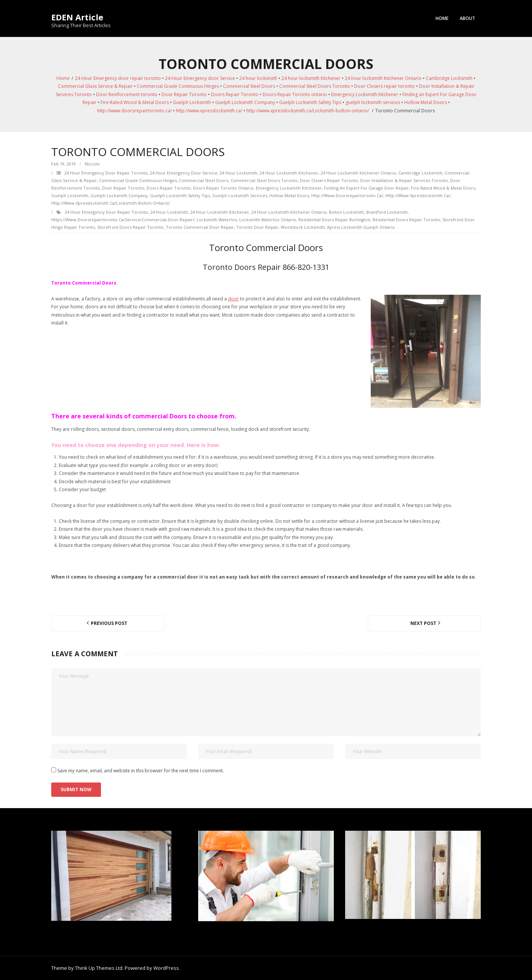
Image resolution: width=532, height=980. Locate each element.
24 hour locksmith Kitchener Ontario (383, 78)
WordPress (166, 968)
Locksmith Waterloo (217, 220)
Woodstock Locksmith (303, 227)
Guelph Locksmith (192, 102)
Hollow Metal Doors (426, 102)
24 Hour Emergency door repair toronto (118, 78)
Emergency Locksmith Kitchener (365, 94)
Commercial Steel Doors (249, 86)
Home (442, 18)
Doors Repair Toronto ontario (295, 94)
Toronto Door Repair (257, 227)
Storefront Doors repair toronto (130, 227)
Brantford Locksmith (387, 212)
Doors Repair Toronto (235, 94)
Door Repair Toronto (184, 94)
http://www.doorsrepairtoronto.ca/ (135, 111)
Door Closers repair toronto (384, 86)
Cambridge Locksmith (449, 78)
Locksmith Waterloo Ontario (268, 220)
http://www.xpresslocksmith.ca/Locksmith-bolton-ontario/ (308, 111)
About (467, 18)
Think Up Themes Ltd (99, 968)
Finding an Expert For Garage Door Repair (366, 188)
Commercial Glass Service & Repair (95, 86)
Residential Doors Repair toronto (406, 220)
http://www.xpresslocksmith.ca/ (209, 111)
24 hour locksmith (258, 78)
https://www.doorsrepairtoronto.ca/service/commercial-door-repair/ (123, 220)
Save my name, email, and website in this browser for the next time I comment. (141, 771)
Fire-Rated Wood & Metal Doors (135, 102)
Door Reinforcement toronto (127, 94)
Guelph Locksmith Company (245, 102)
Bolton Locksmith (346, 212)
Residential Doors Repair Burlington (334, 220)
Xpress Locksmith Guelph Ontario (361, 227)
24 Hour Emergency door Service (200, 78)
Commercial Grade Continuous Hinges (178, 86)
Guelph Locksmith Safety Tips (310, 102)
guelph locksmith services (373, 102)
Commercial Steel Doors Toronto (315, 86)
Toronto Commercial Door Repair (200, 227)
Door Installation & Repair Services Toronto (404, 180)
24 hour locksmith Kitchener (311, 78)
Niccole (92, 164)
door (233, 299)
